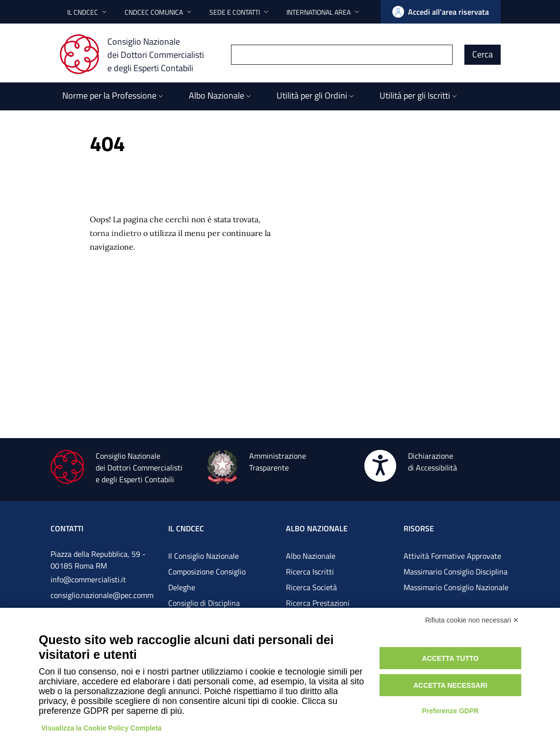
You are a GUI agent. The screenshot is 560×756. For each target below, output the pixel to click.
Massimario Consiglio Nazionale (456, 587)
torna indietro (115, 233)
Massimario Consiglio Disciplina (456, 572)
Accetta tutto (451, 658)
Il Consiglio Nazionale (204, 556)
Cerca (483, 54)
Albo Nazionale (311, 556)
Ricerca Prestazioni (318, 603)
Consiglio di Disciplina (204, 603)
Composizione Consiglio (207, 572)
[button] (88, 12)
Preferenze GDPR (450, 711)
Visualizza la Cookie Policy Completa (102, 728)
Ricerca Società (311, 587)
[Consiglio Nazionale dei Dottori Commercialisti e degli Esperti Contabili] (138, 54)
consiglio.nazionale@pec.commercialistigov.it (102, 603)
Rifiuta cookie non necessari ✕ (472, 620)
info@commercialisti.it (88, 579)
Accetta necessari (450, 685)
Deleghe (182, 587)
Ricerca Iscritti (310, 572)
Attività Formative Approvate (452, 556)
